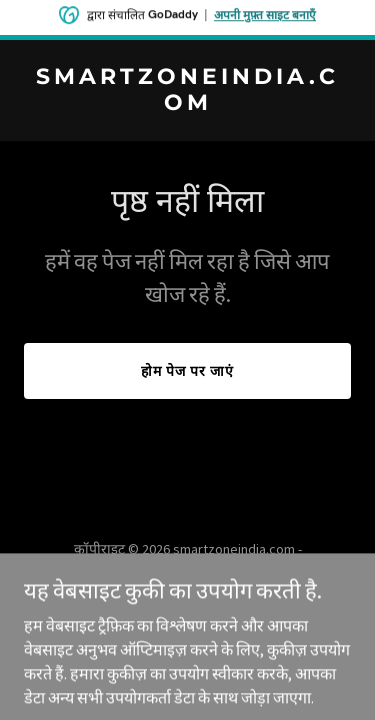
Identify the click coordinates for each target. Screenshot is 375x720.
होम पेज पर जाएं (187, 371)
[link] (187, 104)
